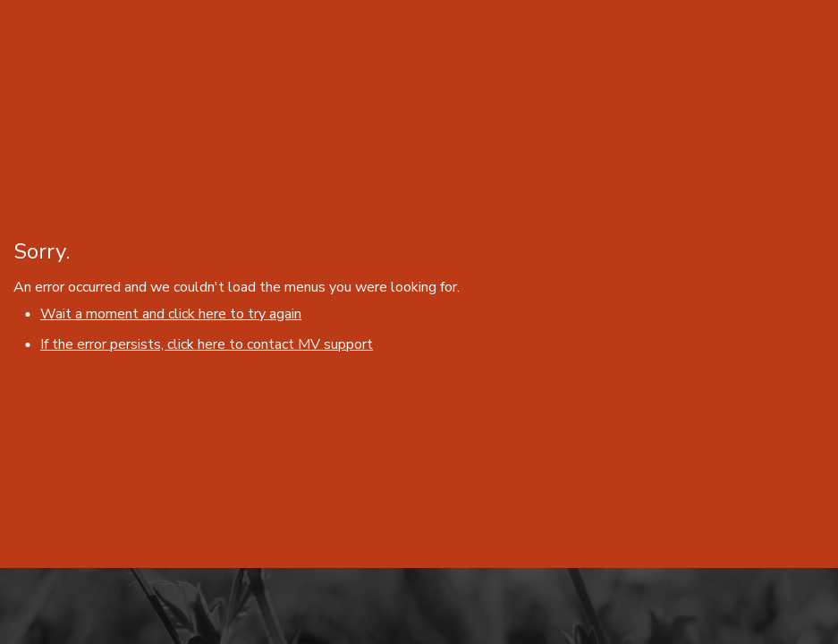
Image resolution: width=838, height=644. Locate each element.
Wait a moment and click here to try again (171, 314)
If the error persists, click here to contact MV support (207, 344)
